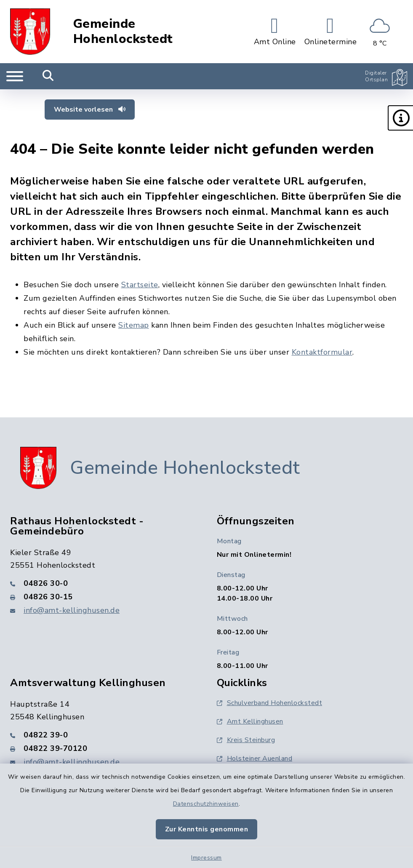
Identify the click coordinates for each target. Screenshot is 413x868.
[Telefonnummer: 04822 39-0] (103, 735)
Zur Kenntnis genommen (207, 829)
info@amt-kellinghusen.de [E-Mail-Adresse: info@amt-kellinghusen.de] (72, 610)
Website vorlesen (90, 110)
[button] (400, 118)
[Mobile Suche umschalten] (48, 76)
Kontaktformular (322, 352)
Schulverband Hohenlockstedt (270, 703)
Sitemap (134, 325)
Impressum (206, 858)
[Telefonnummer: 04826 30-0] (103, 583)
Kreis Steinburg (246, 740)
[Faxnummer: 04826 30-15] (103, 597)
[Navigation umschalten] (15, 76)
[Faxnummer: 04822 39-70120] (103, 748)
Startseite (140, 285)
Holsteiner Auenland (255, 758)
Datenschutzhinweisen (206, 804)
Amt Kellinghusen (250, 721)
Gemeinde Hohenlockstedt (123, 32)
